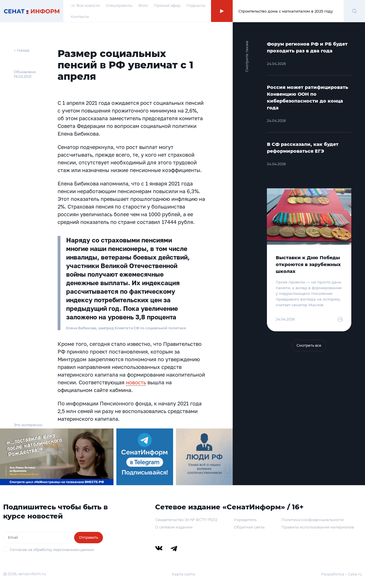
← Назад (22, 50)
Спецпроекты (119, 5)
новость (136, 382)
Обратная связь (249, 527)
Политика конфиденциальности (313, 520)
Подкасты (196, 5)
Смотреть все (309, 345)
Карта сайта (183, 574)
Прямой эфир (167, 5)
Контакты (80, 17)
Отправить (89, 537)
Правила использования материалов (318, 527)
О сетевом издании (174, 527)
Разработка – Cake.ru (342, 574)
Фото (143, 5)
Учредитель (245, 520)
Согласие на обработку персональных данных (52, 550)
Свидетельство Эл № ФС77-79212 (186, 520)
